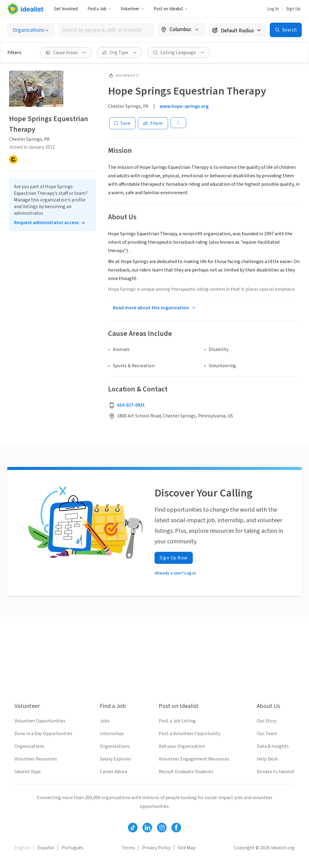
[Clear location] (197, 30)
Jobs (105, 721)
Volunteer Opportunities (40, 721)
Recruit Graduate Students (186, 772)
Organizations (29, 746)
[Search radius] (237, 30)
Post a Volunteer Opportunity (190, 734)
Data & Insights (273, 746)
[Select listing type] (31, 30)
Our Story (267, 721)
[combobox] (106, 30)
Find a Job (99, 9)
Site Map (187, 848)
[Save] (122, 123)
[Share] (153, 123)
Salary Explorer (116, 759)
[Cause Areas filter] (66, 53)
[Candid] (13, 159)
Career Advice (114, 772)
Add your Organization (182, 746)
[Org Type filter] (119, 53)
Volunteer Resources (36, 759)
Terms (128, 848)
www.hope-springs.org (184, 106)
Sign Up (293, 9)
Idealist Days (28, 772)
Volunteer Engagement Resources (194, 759)
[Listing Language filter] (179, 53)
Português (72, 848)
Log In (273, 9)
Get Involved (66, 9)
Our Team (267, 734)
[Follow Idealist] (133, 828)
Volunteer (132, 9)
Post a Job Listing (177, 721)
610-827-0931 (131, 405)
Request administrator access (46, 223)
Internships (112, 734)
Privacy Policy (156, 848)
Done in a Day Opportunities (43, 734)
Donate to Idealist (276, 772)
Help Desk (267, 759)
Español (46, 848)
